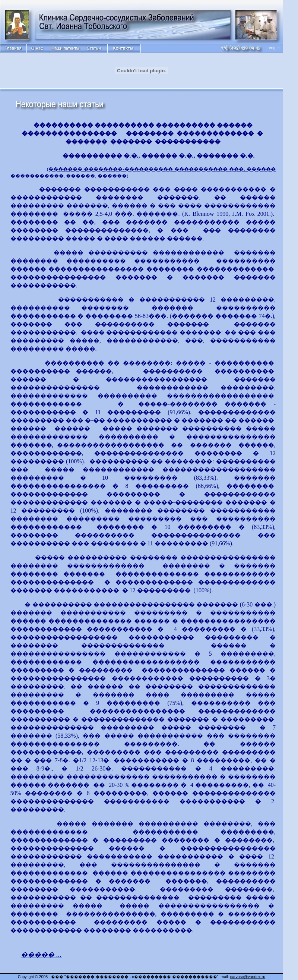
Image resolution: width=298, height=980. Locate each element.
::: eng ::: (272, 48)
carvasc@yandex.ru (248, 977)
